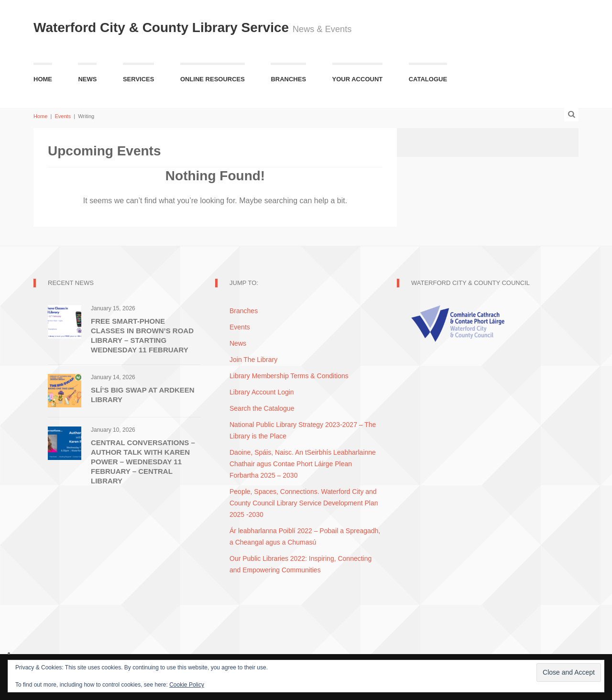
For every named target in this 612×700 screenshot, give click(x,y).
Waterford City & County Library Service (163, 27)
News (87, 79)
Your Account (358, 79)
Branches (288, 79)
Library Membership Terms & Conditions (289, 376)
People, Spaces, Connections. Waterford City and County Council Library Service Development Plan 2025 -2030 (304, 503)
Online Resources (213, 79)
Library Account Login (262, 392)
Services (139, 79)
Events (63, 116)
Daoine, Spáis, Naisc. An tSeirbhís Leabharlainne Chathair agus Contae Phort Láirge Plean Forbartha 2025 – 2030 (303, 464)
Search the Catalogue (262, 408)
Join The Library (253, 360)
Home (43, 79)
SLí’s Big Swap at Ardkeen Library (143, 395)
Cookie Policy (187, 685)
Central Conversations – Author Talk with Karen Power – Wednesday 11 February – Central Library (143, 462)
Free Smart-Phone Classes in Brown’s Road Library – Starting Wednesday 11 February (142, 335)
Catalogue (428, 79)
